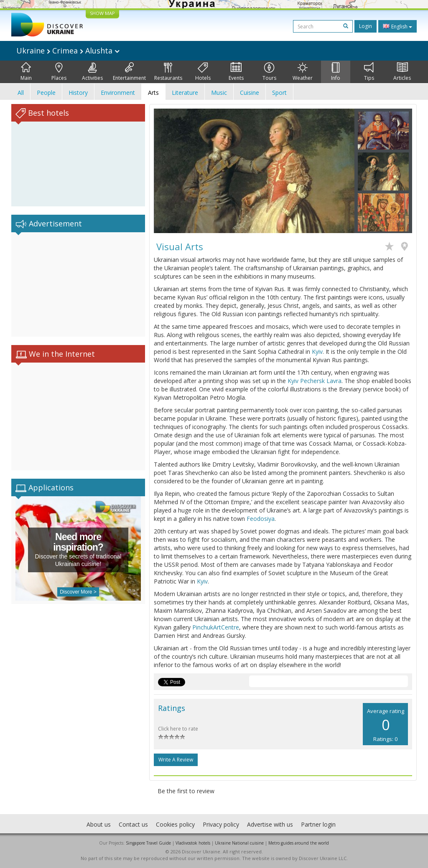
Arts (153, 93)
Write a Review (176, 760)
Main (26, 72)
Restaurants (168, 72)
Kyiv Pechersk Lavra (315, 381)
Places (59, 72)
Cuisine (250, 93)
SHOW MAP (102, 13)
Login (366, 26)
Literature (185, 93)
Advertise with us (270, 824)
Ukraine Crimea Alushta (68, 51)
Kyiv (317, 352)
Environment (118, 93)
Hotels (203, 72)
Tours (269, 72)
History (78, 93)
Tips (369, 72)
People (46, 93)
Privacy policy (221, 824)
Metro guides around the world (299, 843)
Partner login (318, 824)
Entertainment (129, 72)
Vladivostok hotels (193, 843)
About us (99, 824)
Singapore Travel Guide (148, 843)
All (21, 93)
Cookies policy (175, 824)
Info (336, 72)
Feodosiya (261, 519)
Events (236, 72)
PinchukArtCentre (216, 627)
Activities (92, 72)
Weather (303, 72)
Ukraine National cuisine (239, 843)
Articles (402, 72)
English (397, 26)
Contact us (133, 824)
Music (219, 93)
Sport (279, 93)
